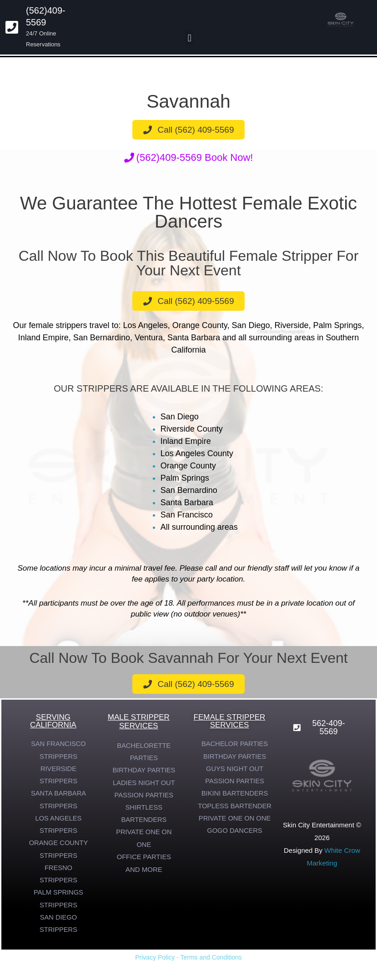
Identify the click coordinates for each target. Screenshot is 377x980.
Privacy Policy (155, 962)
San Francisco (187, 515)
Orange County (188, 466)
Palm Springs (185, 478)
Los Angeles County (197, 453)
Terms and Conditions (211, 962)
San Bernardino (189, 490)
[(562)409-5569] (12, 27)
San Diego (180, 417)
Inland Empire (186, 441)
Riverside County (192, 429)
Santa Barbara (187, 502)
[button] (189, 38)
